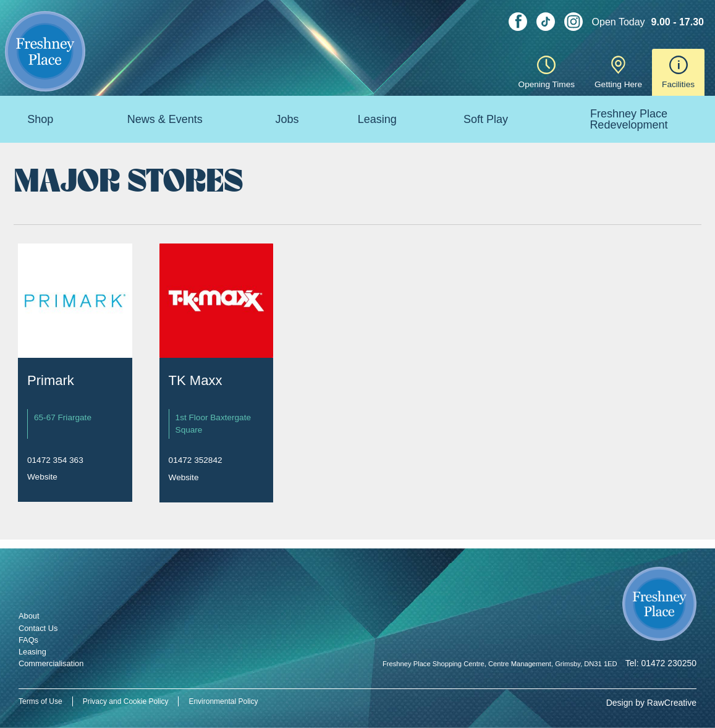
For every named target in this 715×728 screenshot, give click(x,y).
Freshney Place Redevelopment (628, 119)
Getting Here (618, 72)
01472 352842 (196, 460)
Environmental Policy (223, 701)
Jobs (287, 119)
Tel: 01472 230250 (661, 663)
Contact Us (38, 628)
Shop (40, 119)
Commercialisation (51, 663)
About (29, 616)
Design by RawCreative (651, 703)
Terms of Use (40, 701)
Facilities (678, 72)
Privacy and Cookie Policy (126, 701)
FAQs (28, 640)
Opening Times (547, 72)
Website (42, 477)
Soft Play (486, 119)
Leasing (377, 119)
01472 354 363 (55, 460)
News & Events (165, 119)
